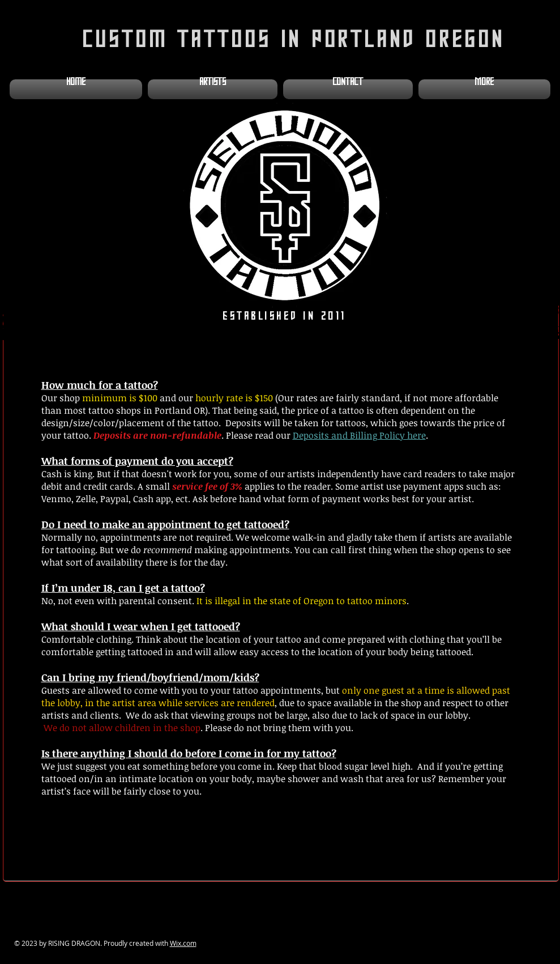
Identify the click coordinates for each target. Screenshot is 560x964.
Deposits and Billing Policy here (359, 435)
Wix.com (183, 943)
